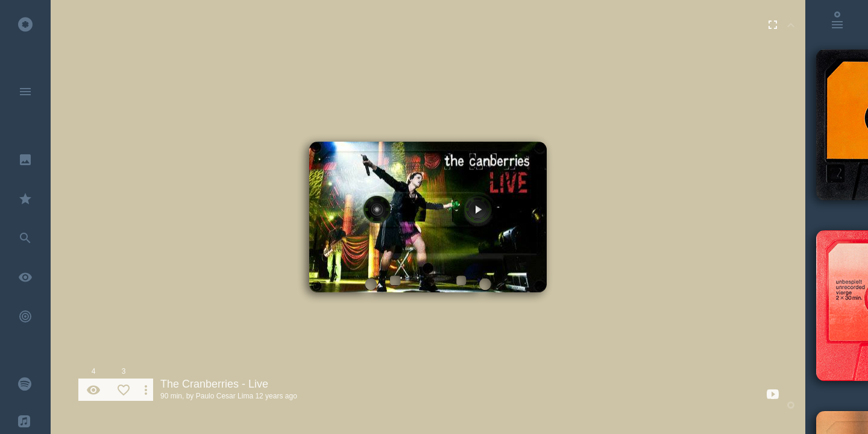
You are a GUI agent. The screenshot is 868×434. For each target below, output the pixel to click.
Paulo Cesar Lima (225, 396)
